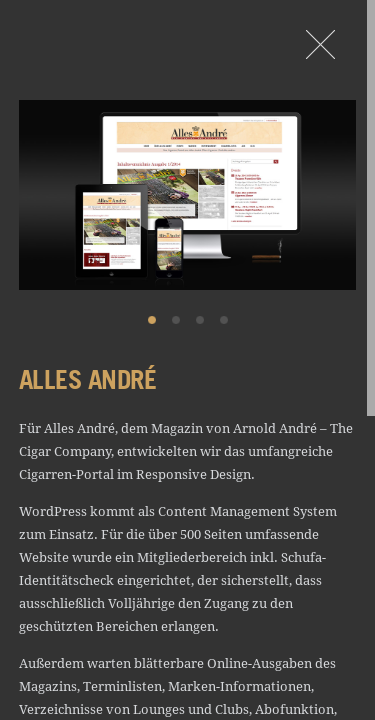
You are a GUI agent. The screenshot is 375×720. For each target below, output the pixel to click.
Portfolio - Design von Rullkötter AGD (320, 44)
